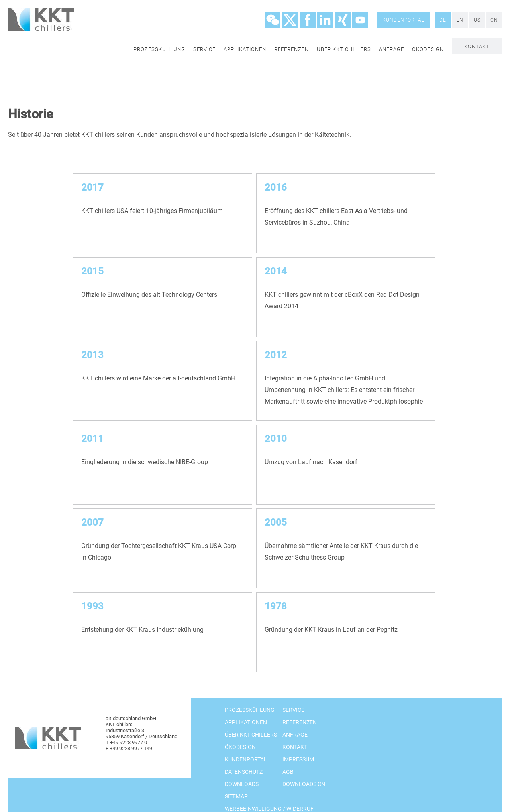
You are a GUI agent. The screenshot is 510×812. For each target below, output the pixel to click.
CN (494, 20)
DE (443, 20)
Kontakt (477, 46)
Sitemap (236, 796)
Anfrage (391, 49)
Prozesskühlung (159, 49)
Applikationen (245, 49)
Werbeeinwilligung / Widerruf (269, 809)
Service (204, 49)
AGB (288, 772)
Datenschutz (244, 772)
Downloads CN (304, 784)
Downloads (242, 784)
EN (460, 20)
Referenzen (291, 49)
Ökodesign (428, 49)
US (477, 20)
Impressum (298, 759)
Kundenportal (403, 20)
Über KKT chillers (344, 49)
